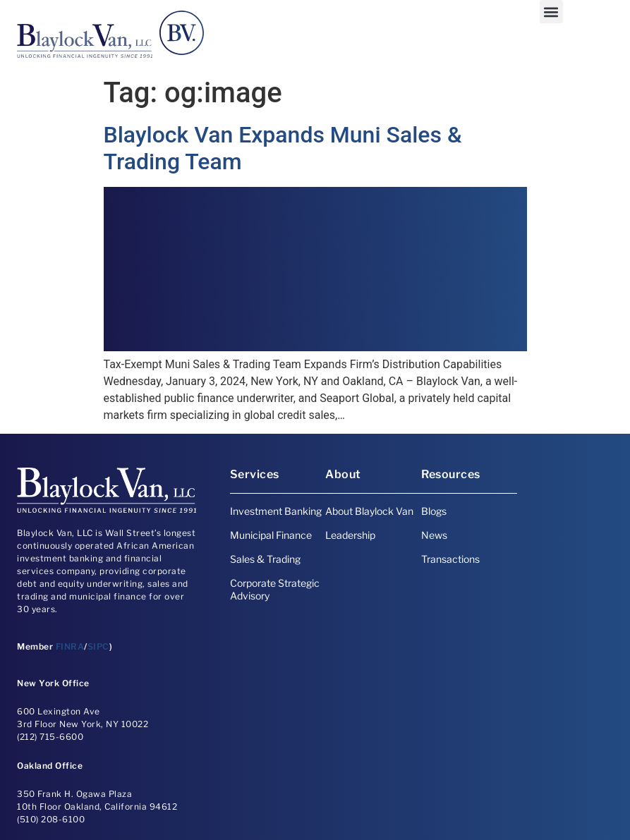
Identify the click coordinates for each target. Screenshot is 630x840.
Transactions (450, 559)
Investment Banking (276, 511)
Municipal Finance (271, 535)
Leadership (350, 535)
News (434, 535)
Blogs (434, 511)
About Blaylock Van (369, 511)
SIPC (98, 646)
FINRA (70, 646)
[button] (551, 12)
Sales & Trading (265, 559)
